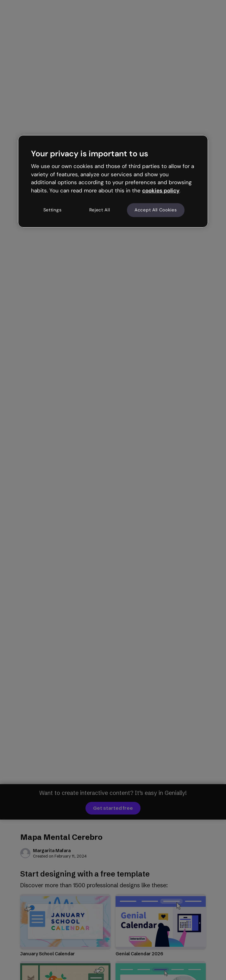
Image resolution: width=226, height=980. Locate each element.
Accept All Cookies (156, 210)
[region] (113, 181)
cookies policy (161, 190)
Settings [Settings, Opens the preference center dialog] (53, 210)
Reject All (100, 210)
